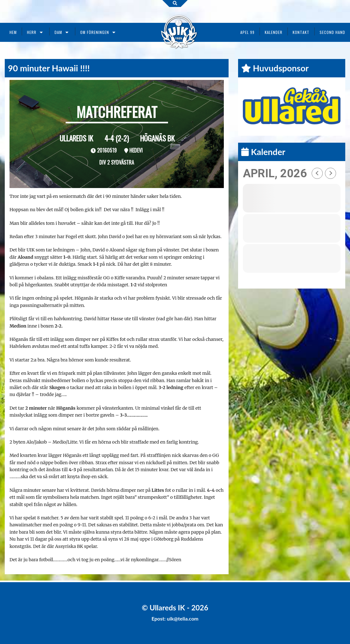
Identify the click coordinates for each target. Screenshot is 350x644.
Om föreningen (95, 32)
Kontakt (301, 32)
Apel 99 (247, 32)
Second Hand (332, 32)
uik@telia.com (183, 618)
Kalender (274, 32)
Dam (58, 32)
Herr (32, 32)
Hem (13, 32)
